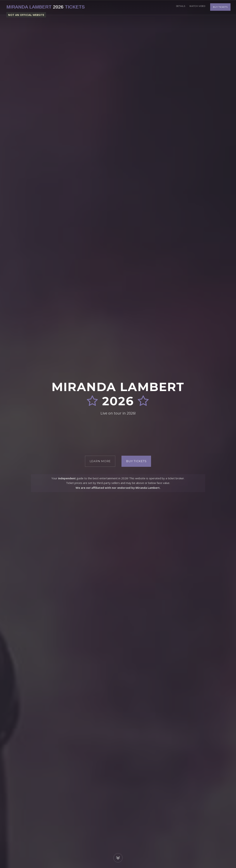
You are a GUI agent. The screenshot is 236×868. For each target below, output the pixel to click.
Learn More (100, 461)
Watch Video (197, 7)
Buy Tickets (220, 7)
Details (179, 7)
